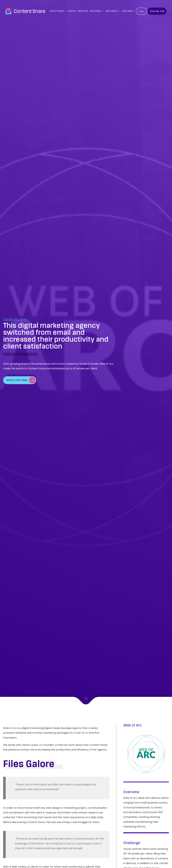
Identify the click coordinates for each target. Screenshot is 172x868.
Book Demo (128, 11)
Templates (83, 11)
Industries (95, 11)
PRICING (72, 11)
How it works (57, 11)
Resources (111, 11)
